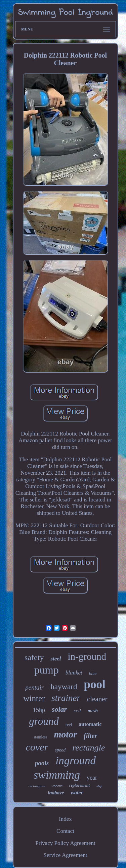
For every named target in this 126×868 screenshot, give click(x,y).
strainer (66, 698)
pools (42, 763)
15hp (39, 710)
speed (60, 750)
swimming (57, 775)
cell (77, 711)
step (99, 786)
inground (76, 761)
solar (59, 709)
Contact (65, 831)
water (77, 793)
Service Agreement (66, 855)
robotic (57, 786)
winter (34, 698)
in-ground (87, 656)
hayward (64, 687)
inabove (56, 793)
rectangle (89, 748)
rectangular (37, 786)
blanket (74, 673)
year (92, 778)
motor (66, 734)
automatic (90, 724)
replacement (79, 785)
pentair (34, 687)
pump (47, 670)
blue (93, 673)
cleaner (97, 699)
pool (94, 684)
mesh (93, 711)
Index (65, 819)
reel (69, 725)
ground (44, 721)
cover (37, 747)
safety (34, 657)
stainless (40, 737)
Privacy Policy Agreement (65, 843)
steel (56, 659)
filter (90, 736)
